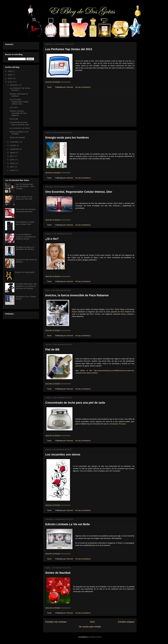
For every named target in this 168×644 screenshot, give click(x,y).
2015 (10, 75)
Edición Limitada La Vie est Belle (68, 524)
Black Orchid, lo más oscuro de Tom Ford (24, 198)
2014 (10, 78)
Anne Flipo (110, 309)
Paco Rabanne (126, 312)
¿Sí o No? (52, 239)
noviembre (14, 142)
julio (12, 156)
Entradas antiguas (126, 622)
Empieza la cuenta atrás (25, 272)
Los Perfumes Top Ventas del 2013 (69, 49)
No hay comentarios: (83, 87)
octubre (13, 145)
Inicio (92, 622)
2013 (10, 82)
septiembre (15, 149)
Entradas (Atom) (95, 637)
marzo (13, 170)
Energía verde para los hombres (67, 138)
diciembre (14, 85)
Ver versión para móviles (90, 627)
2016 (10, 71)
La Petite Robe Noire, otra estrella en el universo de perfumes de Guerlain (26, 286)
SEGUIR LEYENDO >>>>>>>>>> (58, 82)
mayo (12, 163)
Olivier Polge (120, 309)
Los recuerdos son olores (63, 454)
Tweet (49, 87)
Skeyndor (87, 361)
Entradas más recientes (56, 622)
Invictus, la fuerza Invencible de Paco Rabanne (77, 295)
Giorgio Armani (95, 255)
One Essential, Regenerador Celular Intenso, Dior (79, 192)
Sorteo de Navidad (58, 573)
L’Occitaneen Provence (117, 424)
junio (12, 160)
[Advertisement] (90, 108)
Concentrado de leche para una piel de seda (75, 403)
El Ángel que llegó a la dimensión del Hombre (25, 248)
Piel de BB (52, 349)
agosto (13, 153)
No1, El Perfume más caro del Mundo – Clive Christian (25, 186)
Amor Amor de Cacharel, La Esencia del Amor (26, 210)
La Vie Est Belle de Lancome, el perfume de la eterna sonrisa (26, 237)
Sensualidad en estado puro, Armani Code (25, 223)
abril (12, 167)
